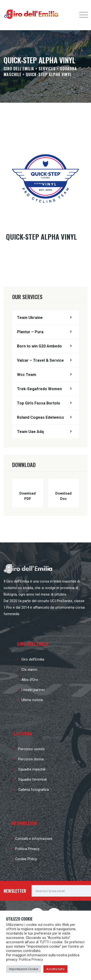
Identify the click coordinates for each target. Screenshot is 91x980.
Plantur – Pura (30, 332)
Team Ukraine (30, 318)
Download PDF (28, 496)
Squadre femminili (33, 779)
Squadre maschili (32, 769)
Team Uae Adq (30, 432)
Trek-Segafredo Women (39, 389)
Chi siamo (29, 670)
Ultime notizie (32, 700)
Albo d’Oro (30, 680)
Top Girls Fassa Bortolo (39, 403)
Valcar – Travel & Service (40, 360)
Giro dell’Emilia (33, 659)
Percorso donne (31, 759)
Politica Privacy (27, 849)
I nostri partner (33, 690)
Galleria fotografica (33, 790)
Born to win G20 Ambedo (39, 346)
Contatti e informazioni (34, 839)
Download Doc (63, 496)
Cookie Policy (26, 859)
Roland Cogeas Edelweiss (41, 417)
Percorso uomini (31, 749)
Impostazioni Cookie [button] (24, 969)
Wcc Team (27, 375)
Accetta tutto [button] (55, 969)
